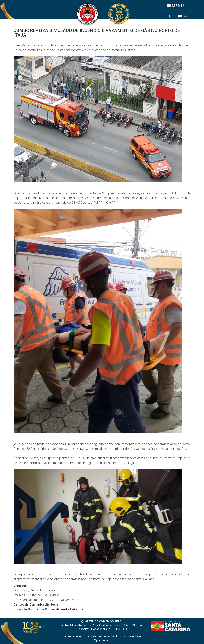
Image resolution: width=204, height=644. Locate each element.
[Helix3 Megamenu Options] (176, 5)
